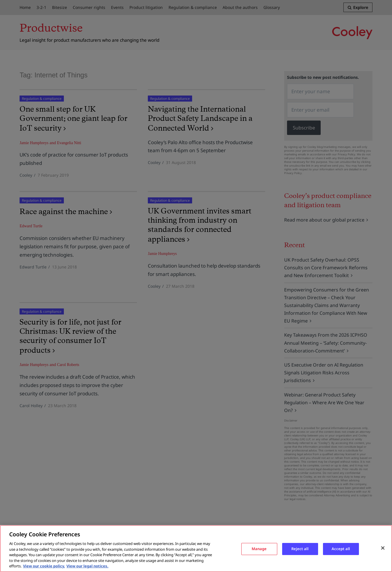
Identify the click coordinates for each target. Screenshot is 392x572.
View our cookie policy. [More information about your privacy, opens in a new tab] (44, 566)
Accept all (341, 549)
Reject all (300, 549)
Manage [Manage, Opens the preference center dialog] (259, 549)
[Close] (383, 548)
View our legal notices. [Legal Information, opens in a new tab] (87, 566)
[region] (196, 549)
